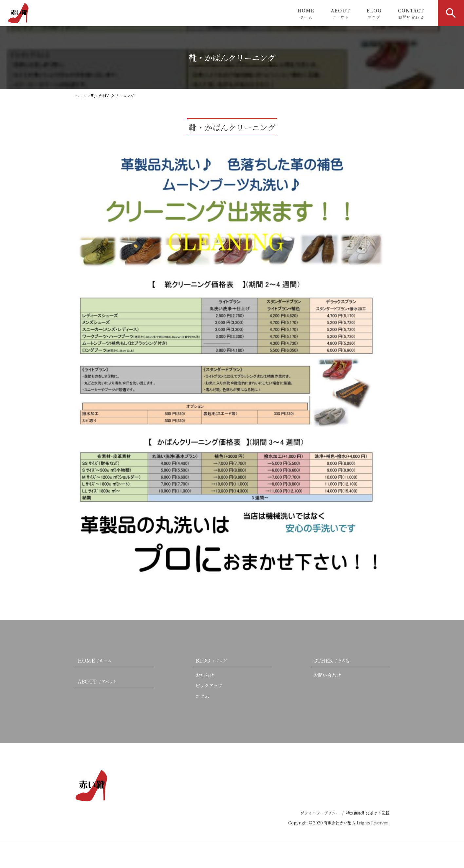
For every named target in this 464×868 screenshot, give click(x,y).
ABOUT (340, 13)
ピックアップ (209, 685)
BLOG (374, 13)
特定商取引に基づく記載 (368, 813)
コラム (202, 696)
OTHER (333, 660)
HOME (306, 13)
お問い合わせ (327, 675)
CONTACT (411, 13)
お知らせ (205, 675)
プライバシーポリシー (320, 813)
